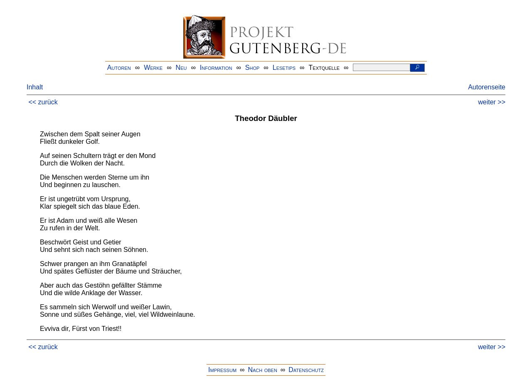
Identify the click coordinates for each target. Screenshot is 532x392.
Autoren (119, 68)
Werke (153, 68)
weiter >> (492, 102)
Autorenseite (487, 87)
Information (216, 68)
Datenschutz (306, 370)
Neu (181, 68)
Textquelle (324, 68)
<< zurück (43, 102)
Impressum (222, 370)
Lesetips (284, 68)
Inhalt (35, 87)
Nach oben (262, 370)
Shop (252, 68)
